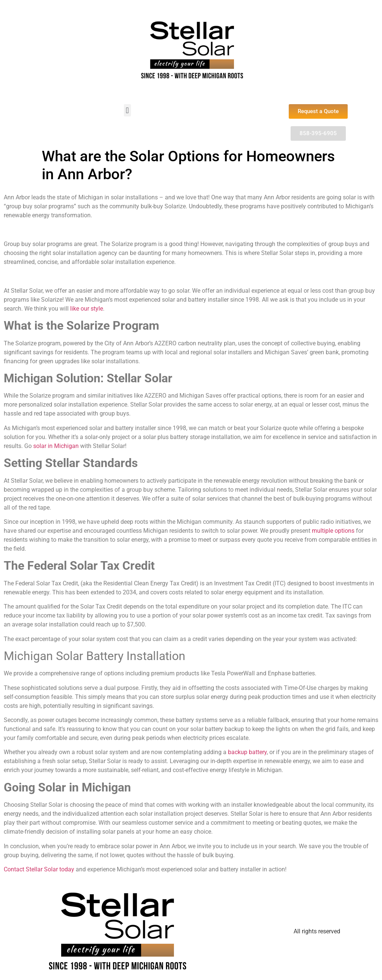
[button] (127, 110)
